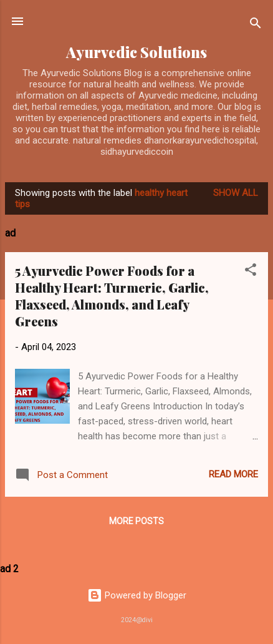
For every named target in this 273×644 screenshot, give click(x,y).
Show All (236, 193)
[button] (251, 272)
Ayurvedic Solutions (136, 52)
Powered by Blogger (137, 595)
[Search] (256, 25)
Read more (233, 474)
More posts (136, 521)
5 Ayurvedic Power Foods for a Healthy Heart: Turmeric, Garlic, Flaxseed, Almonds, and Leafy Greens (112, 296)
